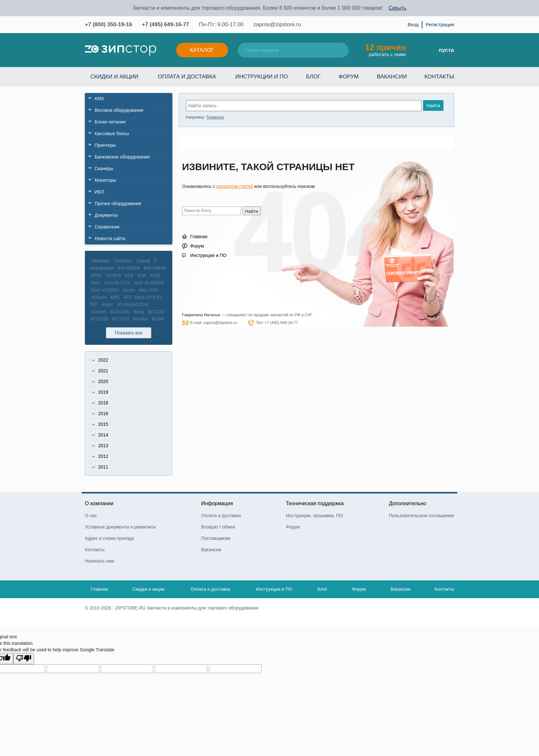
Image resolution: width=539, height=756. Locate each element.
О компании (99, 503)
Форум (349, 77)
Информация (217, 503)
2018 (103, 403)
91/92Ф (114, 275)
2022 (103, 360)
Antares (99, 297)
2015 (103, 424)
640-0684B (155, 268)
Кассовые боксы (112, 134)
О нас (91, 516)
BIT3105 (100, 319)
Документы (106, 215)
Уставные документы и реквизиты (120, 527)
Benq (139, 312)
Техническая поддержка (315, 503)
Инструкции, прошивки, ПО (315, 516)
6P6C (97, 275)
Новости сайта (110, 238)
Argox (107, 304)
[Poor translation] (24, 659)
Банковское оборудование (122, 157)
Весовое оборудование (119, 110)
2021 (103, 371)
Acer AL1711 (117, 283)
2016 (103, 413)
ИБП (99, 192)
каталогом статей (235, 186)
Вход (413, 24)
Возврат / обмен (218, 527)
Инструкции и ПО (261, 77)
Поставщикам (216, 538)
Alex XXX (149, 290)
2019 (103, 392)
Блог (313, 77)
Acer (96, 283)
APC (115, 297)
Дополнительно (407, 503)
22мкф (143, 261)
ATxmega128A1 (133, 304)
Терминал (215, 117)
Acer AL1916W (149, 283)
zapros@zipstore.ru (277, 24)
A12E (155, 275)
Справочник (107, 227)
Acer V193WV (105, 290)
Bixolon (141, 319)
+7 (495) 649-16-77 (166, 24)
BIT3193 (121, 319)
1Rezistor (101, 261)
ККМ (99, 99)
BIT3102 (157, 312)
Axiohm (99, 312)
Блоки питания (110, 122)
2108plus (123, 261)
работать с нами (385, 50)
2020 (103, 381)
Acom (129, 290)
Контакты (439, 77)
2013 (103, 446)
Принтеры (105, 145)
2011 (103, 467)
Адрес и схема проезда (109, 538)
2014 (103, 435)
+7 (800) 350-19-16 (109, 24)
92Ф (142, 275)
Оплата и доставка (187, 77)
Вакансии (392, 77)
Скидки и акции (114, 77)
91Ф (129, 275)
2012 (103, 456)
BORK (158, 319)
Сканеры (104, 169)
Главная (199, 237)
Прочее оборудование (118, 204)
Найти (433, 105)
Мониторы (105, 180)
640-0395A (129, 268)
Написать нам (100, 561)
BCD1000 (120, 312)
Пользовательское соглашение (421, 516)
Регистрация (440, 24)
